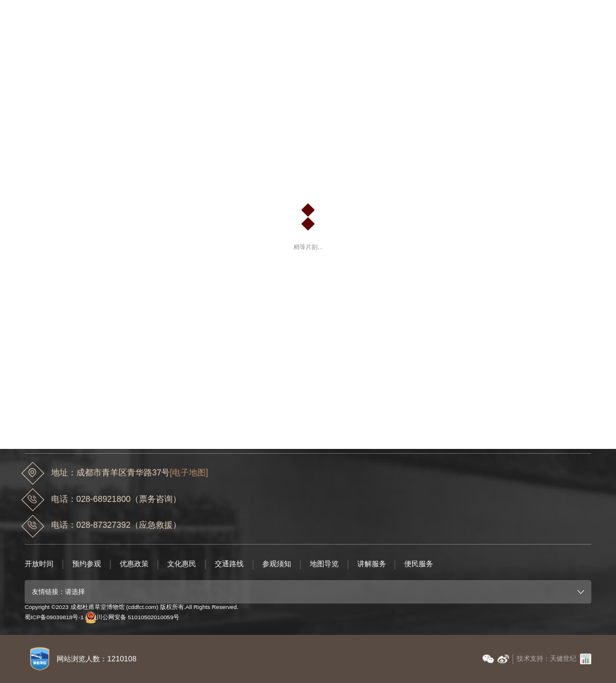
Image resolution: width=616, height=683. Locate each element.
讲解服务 (372, 564)
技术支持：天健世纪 (547, 658)
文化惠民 (182, 564)
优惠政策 (134, 564)
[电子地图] (189, 472)
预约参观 (87, 564)
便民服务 (419, 564)
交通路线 (229, 564)
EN (560, 16)
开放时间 (39, 564)
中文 (540, 16)
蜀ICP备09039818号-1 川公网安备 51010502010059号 (102, 617)
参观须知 (277, 564)
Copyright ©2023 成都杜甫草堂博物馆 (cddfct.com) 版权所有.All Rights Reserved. (131, 607)
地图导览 (324, 564)
